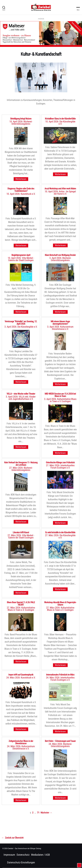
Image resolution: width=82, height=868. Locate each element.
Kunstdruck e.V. (28, 194)
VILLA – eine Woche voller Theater (21, 394)
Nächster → (46, 813)
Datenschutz (23, 855)
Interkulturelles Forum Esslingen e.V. (63, 467)
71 (38, 813)
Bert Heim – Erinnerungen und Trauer (60, 741)
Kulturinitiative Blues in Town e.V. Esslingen (63, 400)
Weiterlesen (21, 179)
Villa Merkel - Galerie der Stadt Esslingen (21, 536)
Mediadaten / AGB (40, 855)
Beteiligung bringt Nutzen (21, 119)
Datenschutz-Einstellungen (21, 862)
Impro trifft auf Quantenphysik (21, 675)
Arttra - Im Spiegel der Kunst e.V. (65, 193)
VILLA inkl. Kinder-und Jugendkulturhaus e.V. (22, 398)
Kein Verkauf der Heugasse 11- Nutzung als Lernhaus (21, 464)
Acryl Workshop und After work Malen (60, 189)
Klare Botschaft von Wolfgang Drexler (60, 255)
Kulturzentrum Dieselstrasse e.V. (63, 328)
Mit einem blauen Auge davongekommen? (60, 323)
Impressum (9, 855)
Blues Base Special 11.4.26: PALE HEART (21, 603)
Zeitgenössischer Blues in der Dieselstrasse (21, 742)
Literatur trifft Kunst (21, 532)
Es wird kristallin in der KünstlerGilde (60, 532)
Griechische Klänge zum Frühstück (60, 462)
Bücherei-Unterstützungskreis (22, 123)
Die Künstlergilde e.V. (67, 123)
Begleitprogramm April (21, 255)
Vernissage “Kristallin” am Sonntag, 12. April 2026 (21, 323)
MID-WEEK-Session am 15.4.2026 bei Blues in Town (60, 395)
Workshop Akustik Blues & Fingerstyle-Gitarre (60, 603)
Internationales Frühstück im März (60, 675)
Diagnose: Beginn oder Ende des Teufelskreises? (21, 190)
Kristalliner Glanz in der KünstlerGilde (60, 119)
